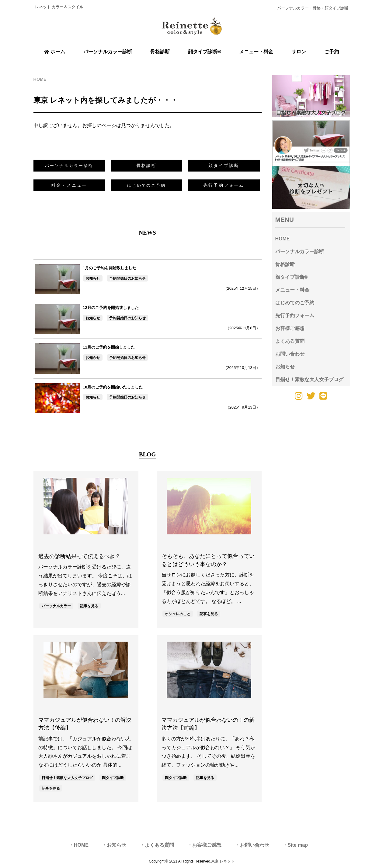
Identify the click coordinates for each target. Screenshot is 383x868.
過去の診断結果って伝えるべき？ (79, 556)
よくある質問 (290, 341)
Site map (298, 845)
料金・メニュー (69, 185)
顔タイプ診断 (224, 165)
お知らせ (93, 278)
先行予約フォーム (224, 185)
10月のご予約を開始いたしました (113, 387)
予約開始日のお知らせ (127, 278)
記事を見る (89, 606)
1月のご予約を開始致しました (110, 268)
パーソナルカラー (56, 606)
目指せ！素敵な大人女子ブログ (67, 778)
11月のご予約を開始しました (109, 347)
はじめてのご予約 (295, 303)
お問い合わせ (290, 354)
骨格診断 (147, 165)
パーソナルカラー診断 (300, 252)
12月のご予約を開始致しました (111, 308)
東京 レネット (223, 861)
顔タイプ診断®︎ (292, 277)
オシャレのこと (178, 614)
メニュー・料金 (292, 290)
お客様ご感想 (290, 328)
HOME (283, 239)
